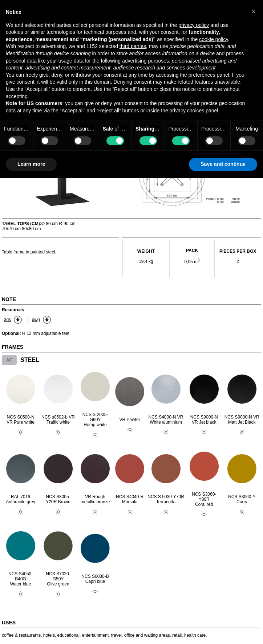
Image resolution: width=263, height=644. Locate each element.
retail (177, 635)
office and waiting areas (147, 635)
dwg (36, 320)
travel (116, 635)
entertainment (95, 635)
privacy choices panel (194, 111)
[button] (254, 12)
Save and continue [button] (223, 164)
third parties (133, 46)
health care (195, 635)
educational (68, 635)
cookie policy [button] (213, 39)
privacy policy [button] (194, 25)
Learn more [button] (31, 164)
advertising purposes (145, 61)
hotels (49, 635)
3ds (7, 320)
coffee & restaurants (21, 635)
